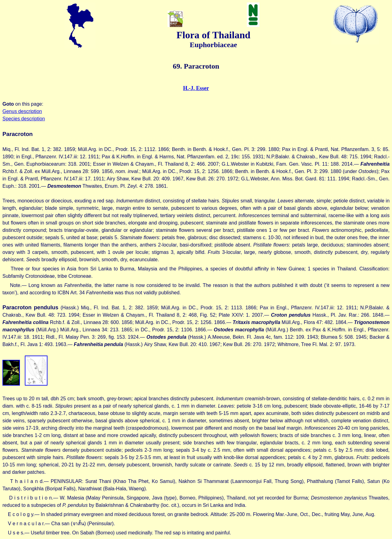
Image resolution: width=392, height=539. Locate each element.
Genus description (22, 111)
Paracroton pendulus (30, 307)
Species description (24, 119)
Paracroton (18, 134)
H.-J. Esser (196, 88)
